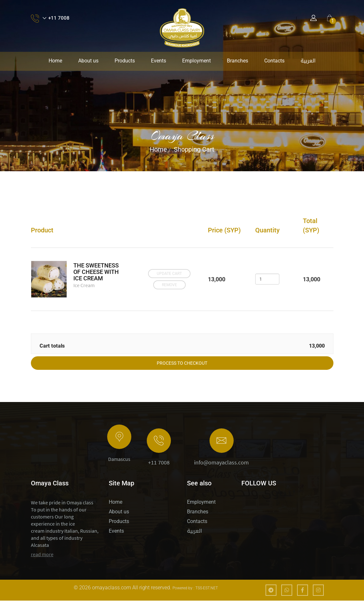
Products (125, 61)
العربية (308, 61)
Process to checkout (182, 370)
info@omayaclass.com (221, 470)
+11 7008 (159, 470)
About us (88, 61)
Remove (168, 284)
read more (42, 562)
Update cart (168, 275)
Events (159, 61)
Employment (196, 61)
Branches (238, 61)
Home (55, 61)
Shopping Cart (194, 149)
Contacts (274, 61)
